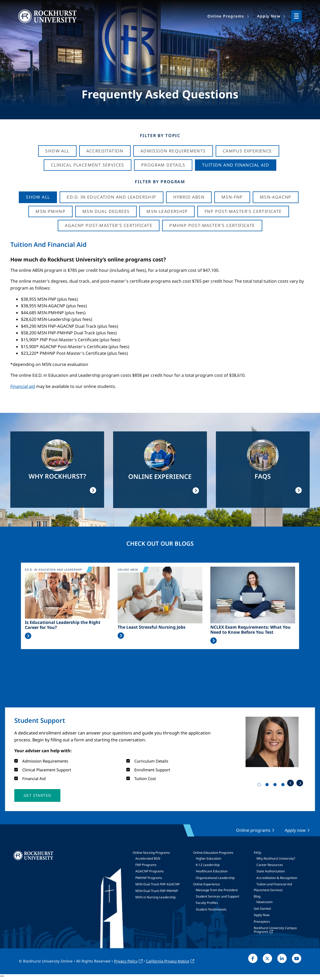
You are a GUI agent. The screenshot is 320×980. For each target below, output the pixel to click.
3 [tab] (276, 786)
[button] (37, 795)
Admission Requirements (173, 151)
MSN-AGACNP (276, 197)
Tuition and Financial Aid (274, 884)
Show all (38, 197)
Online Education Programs (213, 853)
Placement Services (268, 890)
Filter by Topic (160, 135)
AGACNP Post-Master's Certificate (109, 225)
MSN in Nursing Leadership (155, 897)
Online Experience (206, 884)
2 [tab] (268, 786)
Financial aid (23, 386)
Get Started (262, 909)
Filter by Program (160, 182)
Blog (257, 896)
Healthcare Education (212, 871)
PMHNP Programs (149, 878)
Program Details (163, 165)
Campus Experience (247, 151)
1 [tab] (260, 786)
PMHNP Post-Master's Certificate (212, 225)
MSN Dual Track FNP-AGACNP (157, 884)
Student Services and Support (217, 896)
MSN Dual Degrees (106, 211)
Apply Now (262, 915)
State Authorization (271, 871)
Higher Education (208, 858)
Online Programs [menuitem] (226, 16)
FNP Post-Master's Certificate (243, 211)
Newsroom (265, 902)
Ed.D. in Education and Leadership (111, 197)
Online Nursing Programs (151, 853)
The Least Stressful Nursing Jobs (152, 627)
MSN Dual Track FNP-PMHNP (157, 891)
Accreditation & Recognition (277, 878)
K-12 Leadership (208, 865)
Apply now (295, 830)
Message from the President (217, 890)
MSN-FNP (232, 197)
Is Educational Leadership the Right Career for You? (63, 625)
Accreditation (105, 151)
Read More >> (28, 636)
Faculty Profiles (207, 903)
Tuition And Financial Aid (236, 165)
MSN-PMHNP (50, 211)
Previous (290, 783)
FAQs (258, 853)
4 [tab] (284, 786)
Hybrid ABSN (189, 197)
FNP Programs (146, 865)
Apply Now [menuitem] (269, 16)
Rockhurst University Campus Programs (275, 930)
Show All (57, 151)
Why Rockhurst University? (276, 858)
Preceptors (262, 922)
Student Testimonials (211, 909)
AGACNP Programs (150, 871)
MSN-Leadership (167, 211)
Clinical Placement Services (88, 165)
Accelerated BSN (148, 858)
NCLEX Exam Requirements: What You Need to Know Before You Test (250, 630)
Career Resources (270, 865)
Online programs (253, 830)
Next (300, 783)
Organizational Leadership (215, 878)
